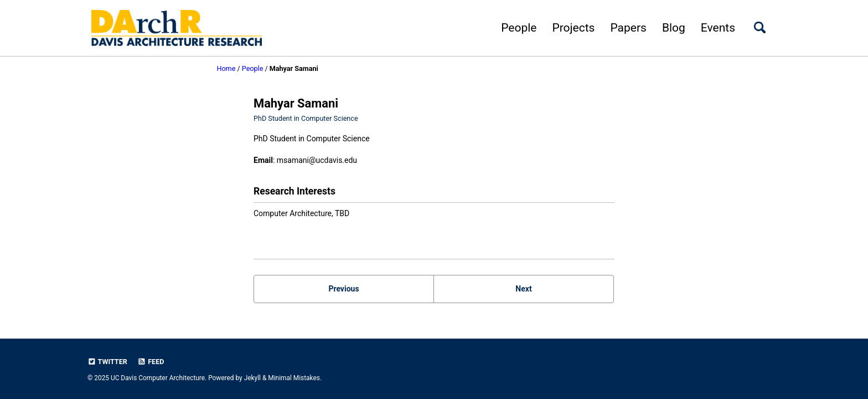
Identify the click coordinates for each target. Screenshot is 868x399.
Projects (573, 28)
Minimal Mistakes (294, 378)
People (519, 28)
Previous (343, 289)
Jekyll (252, 378)
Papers (628, 28)
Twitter (107, 362)
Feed (151, 362)
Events (718, 28)
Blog (674, 28)
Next (523, 289)
